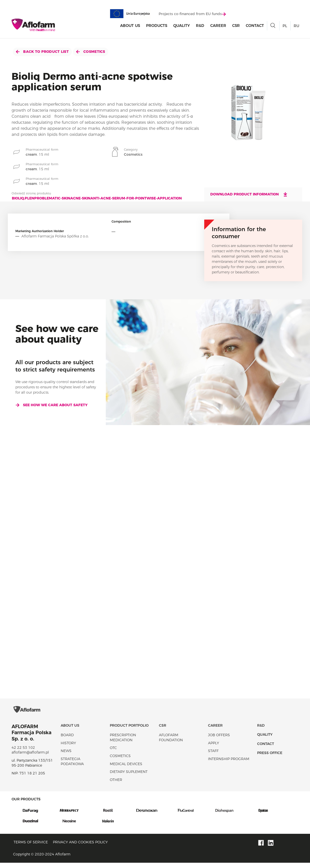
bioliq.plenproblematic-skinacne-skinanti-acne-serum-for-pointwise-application (97, 198)
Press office (270, 758)
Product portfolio (129, 730)
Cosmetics (91, 52)
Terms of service (31, 847)
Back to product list (42, 52)
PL (285, 26)
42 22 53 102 (23, 753)
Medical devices (126, 769)
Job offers (219, 740)
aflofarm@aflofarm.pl (30, 758)
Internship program (229, 764)
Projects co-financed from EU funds (192, 14)
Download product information (249, 194)
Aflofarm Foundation (171, 743)
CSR (236, 26)
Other (116, 785)
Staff (213, 756)
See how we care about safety (51, 405)
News (66, 756)
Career (218, 26)
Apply (214, 748)
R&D (200, 26)
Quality (182, 26)
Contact (255, 26)
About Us (130, 26)
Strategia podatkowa (72, 767)
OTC (113, 753)
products (157, 26)
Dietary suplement (129, 777)
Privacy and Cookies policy (80, 847)
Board (67, 740)
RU (296, 26)
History (68, 748)
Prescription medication (123, 743)
